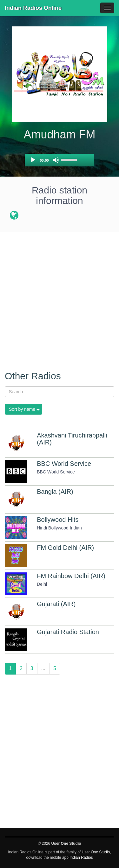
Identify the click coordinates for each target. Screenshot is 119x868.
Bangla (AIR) (55, 492)
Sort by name (22, 409)
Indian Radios (81, 857)
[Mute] (56, 160)
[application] (59, 160)
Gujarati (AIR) (56, 604)
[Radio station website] (14, 216)
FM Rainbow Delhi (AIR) (71, 576)
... (43, 668)
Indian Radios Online (33, 8)
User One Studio (96, 852)
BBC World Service (64, 464)
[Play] (33, 160)
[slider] (70, 159)
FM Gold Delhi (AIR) (65, 548)
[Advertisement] (60, 298)
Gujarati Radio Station (68, 632)
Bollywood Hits (58, 520)
